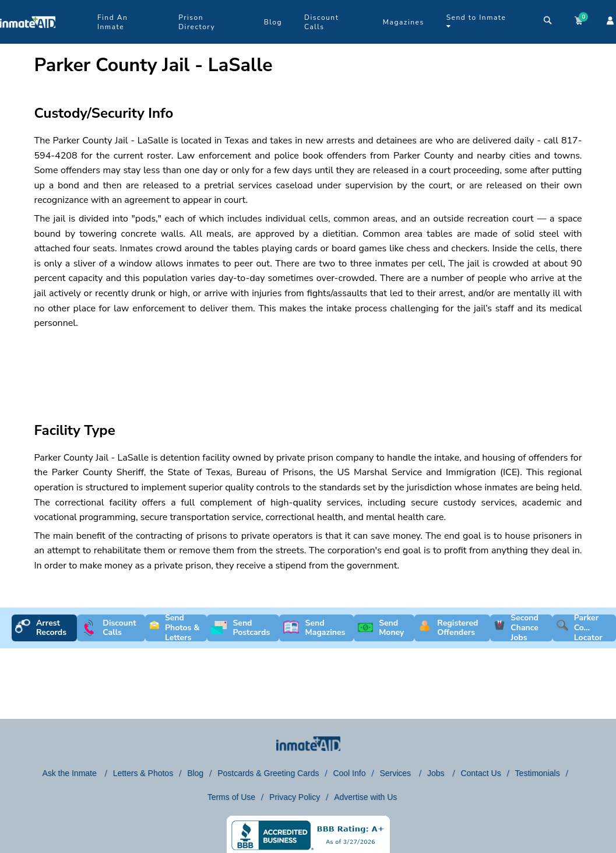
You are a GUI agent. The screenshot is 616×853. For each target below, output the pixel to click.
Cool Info (349, 773)
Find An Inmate (112, 22)
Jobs (437, 773)
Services (396, 773)
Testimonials (538, 773)
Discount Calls (321, 22)
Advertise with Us (365, 797)
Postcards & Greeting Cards (268, 773)
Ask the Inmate (70, 773)
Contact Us (481, 773)
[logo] (28, 41)
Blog (273, 22)
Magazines (404, 22)
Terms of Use (231, 797)
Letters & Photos (143, 773)
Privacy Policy (295, 797)
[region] (308, 366)
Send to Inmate (476, 21)
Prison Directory (197, 22)
